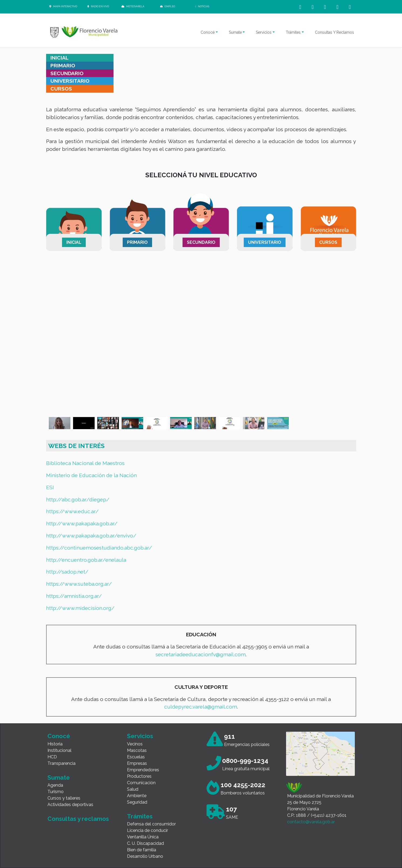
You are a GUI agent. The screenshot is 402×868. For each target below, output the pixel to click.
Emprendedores (143, 770)
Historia (55, 744)
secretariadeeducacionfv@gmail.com (201, 654)
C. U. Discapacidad (145, 843)
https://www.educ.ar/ (72, 511)
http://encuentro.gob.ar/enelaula (86, 560)
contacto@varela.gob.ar (311, 822)
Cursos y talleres (64, 798)
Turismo (56, 792)
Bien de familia (142, 850)
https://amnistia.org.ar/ (74, 596)
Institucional (59, 750)
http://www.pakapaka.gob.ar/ (82, 523)
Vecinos (135, 744)
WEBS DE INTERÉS (76, 446)
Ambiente (137, 796)
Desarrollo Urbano (145, 856)
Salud (133, 789)
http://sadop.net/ (67, 572)
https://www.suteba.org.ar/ (79, 584)
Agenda (55, 785)
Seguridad (137, 802)
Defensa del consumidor (151, 824)
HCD (52, 757)
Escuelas (136, 757)
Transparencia (61, 763)
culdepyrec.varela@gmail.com (201, 707)
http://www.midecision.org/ (80, 608)
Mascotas (137, 750)
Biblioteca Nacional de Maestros (85, 463)
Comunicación (141, 783)
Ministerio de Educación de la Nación (91, 475)
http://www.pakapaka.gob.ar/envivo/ (91, 536)
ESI (50, 487)
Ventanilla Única (143, 837)
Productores (139, 776)
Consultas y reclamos (78, 819)
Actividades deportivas (70, 805)
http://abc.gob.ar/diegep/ (78, 499)
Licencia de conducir (147, 830)
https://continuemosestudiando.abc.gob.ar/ (99, 548)
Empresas (137, 763)
